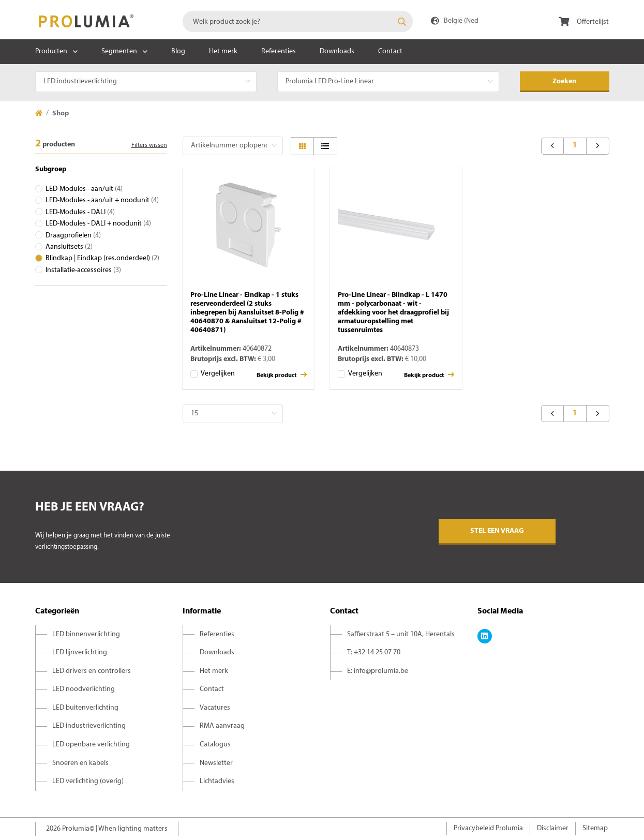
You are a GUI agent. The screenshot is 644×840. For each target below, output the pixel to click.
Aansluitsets (69, 247)
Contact (390, 51)
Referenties (279, 51)
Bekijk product (282, 375)
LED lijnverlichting (80, 652)
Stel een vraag (497, 531)
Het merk (223, 51)
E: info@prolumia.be (378, 671)
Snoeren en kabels (80, 763)
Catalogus (215, 745)
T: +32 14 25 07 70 (374, 652)
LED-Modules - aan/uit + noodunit (102, 200)
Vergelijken (218, 374)
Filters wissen (149, 145)
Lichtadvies (217, 781)
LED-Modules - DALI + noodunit (98, 224)
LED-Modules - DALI (80, 212)
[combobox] (298, 21)
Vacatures (215, 708)
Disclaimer (553, 828)
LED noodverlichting (84, 689)
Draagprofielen (73, 236)
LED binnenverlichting (86, 634)
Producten (51, 51)
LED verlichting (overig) (88, 781)
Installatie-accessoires (83, 270)
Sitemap (595, 828)
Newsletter (216, 763)
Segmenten (119, 51)
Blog (178, 51)
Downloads (337, 51)
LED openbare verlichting (91, 745)
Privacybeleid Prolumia (488, 828)
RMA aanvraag (222, 726)
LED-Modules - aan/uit (84, 189)
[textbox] (298, 21)
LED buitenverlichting (85, 708)
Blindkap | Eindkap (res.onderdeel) (102, 258)
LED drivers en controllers (92, 671)
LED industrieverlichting (89, 726)
